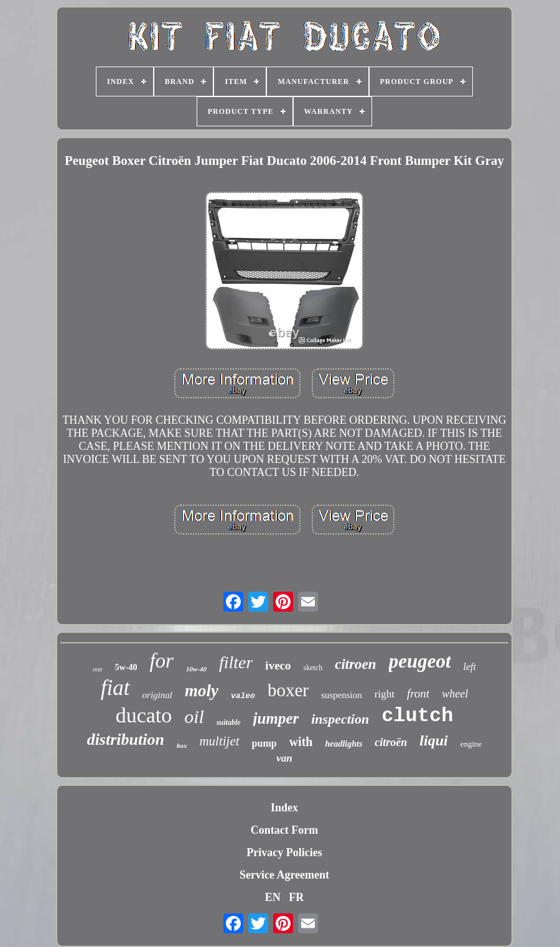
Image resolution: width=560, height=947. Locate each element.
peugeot (420, 661)
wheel (455, 694)
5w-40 (126, 667)
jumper (276, 718)
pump (264, 743)
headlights (343, 744)
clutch (417, 716)
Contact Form (284, 830)
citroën (391, 742)
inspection (340, 719)
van (284, 758)
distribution (126, 739)
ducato (144, 715)
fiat (115, 688)
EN (273, 897)
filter (236, 662)
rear (98, 669)
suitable (229, 722)
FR (296, 897)
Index (284, 808)
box (182, 745)
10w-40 (196, 669)
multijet (219, 741)
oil (194, 716)
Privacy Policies (284, 852)
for (161, 661)
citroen (355, 664)
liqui (433, 740)
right (385, 694)
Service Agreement (284, 875)
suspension (342, 695)
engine (471, 744)
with (301, 742)
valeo (243, 696)
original (157, 695)
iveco (278, 665)
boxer (288, 690)
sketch (313, 668)
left (470, 667)
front (418, 693)
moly (202, 691)
